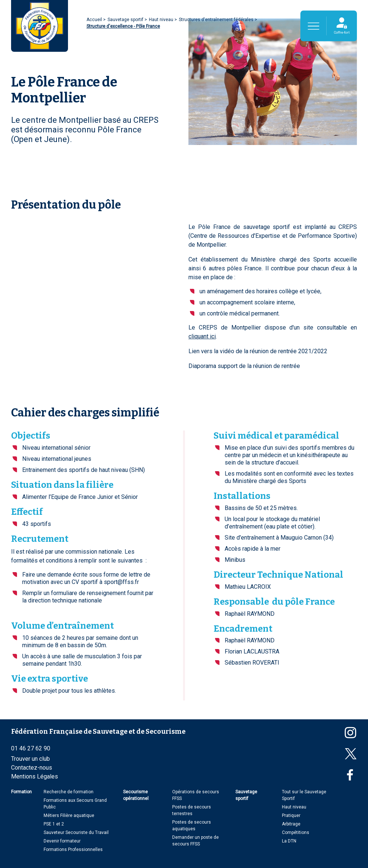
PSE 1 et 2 (54, 824)
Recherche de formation (69, 792)
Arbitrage (291, 824)
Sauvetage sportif (126, 20)
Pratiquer (291, 815)
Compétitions (296, 832)
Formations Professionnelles (73, 850)
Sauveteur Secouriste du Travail (76, 832)
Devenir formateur (62, 841)
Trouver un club (30, 759)
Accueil (95, 20)
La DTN (289, 841)
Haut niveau (162, 20)
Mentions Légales (35, 776)
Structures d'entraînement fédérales (217, 20)
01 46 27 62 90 (31, 748)
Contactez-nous (32, 768)
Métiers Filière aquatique (69, 815)
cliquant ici (202, 336)
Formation (21, 792)
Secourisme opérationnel (136, 795)
